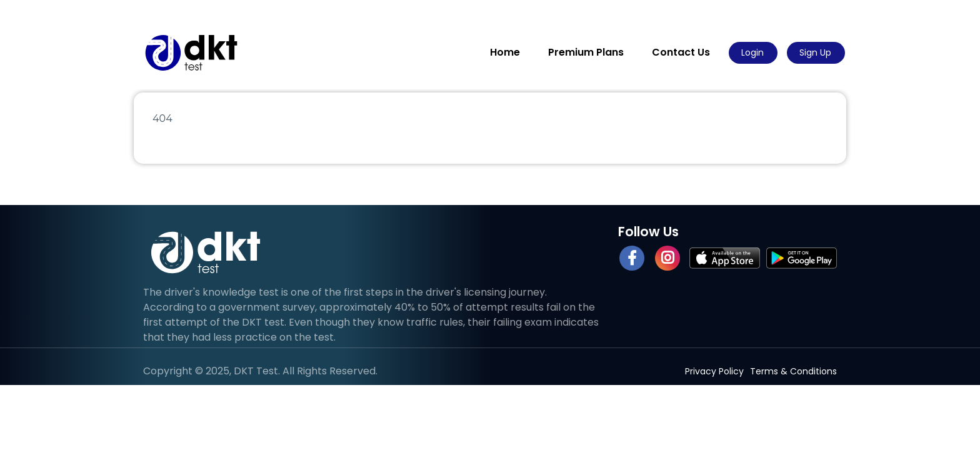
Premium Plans (586, 52)
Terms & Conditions (793, 371)
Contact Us (681, 52)
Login (752, 52)
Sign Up (815, 52)
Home (505, 52)
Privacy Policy (714, 371)
